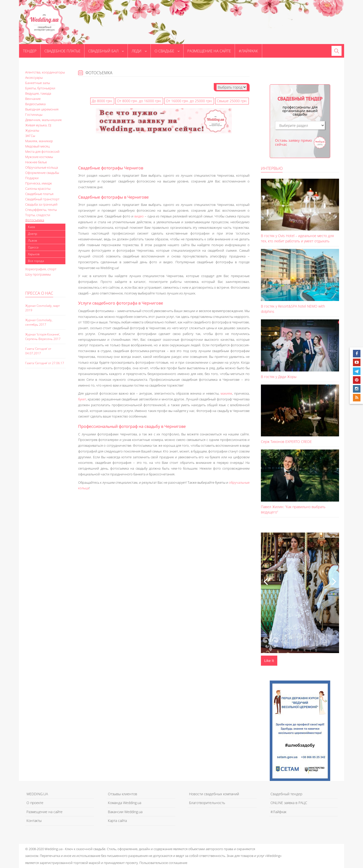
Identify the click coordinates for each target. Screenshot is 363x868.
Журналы (32, 130)
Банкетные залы (38, 83)
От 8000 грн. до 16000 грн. (139, 101)
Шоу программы (38, 274)
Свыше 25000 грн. (232, 101)
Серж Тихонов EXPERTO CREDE (286, 442)
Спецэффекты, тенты (41, 210)
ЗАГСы (30, 136)
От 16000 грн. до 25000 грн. (189, 101)
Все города (36, 261)
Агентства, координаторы (45, 72)
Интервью (272, 168)
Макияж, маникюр (39, 141)
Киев (32, 227)
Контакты (34, 821)
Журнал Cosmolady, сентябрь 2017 (39, 322)
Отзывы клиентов (123, 794)
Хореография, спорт (41, 269)
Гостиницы (34, 115)
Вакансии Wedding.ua (125, 812)
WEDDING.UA (37, 794)
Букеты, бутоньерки (40, 88)
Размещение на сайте (209, 51)
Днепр (33, 234)
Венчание (33, 99)
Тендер (30, 51)
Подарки (32, 178)
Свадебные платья (39, 194)
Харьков (34, 254)
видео (139, 216)
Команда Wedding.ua (125, 803)
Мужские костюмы (39, 157)
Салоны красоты (38, 188)
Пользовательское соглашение (163, 863)
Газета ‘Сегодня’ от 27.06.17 (45, 363)
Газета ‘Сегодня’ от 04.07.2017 (38, 351)
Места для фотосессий (42, 152)
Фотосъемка (35, 220)
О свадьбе (167, 51)
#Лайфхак (248, 51)
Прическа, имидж (39, 183)
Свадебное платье (62, 51)
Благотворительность (207, 803)
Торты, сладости (38, 215)
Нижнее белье (36, 162)
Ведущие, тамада (38, 93)
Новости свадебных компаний (214, 794)
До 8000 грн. (102, 101)
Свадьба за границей (41, 204)
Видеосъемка (35, 104)
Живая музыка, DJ (38, 125)
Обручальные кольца (42, 167)
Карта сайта (117, 821)
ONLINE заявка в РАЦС (289, 803)
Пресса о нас (39, 293)
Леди (139, 51)
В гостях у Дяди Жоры (279, 377)
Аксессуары (34, 78)
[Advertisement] (45, 459)
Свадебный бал (106, 51)
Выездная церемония (42, 109)
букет (82, 399)
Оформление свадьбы (42, 173)
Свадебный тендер (286, 794)
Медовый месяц (37, 146)
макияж (226, 393)
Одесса (33, 247)
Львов (33, 240)
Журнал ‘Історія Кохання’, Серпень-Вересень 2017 (43, 337)
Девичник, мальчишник (43, 120)
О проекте (35, 803)
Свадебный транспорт (42, 199)
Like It (269, 661)
